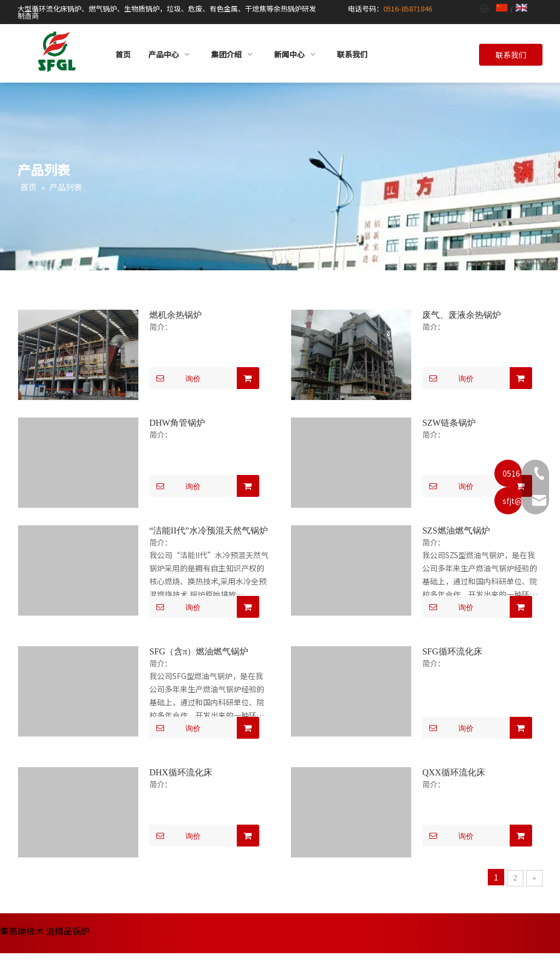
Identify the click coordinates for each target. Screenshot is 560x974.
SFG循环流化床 (452, 651)
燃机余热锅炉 (176, 315)
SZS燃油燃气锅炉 (456, 531)
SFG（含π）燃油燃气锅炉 (199, 651)
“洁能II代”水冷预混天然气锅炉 (209, 531)
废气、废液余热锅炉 (462, 315)
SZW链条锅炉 (449, 423)
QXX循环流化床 (454, 772)
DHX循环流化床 (181, 772)
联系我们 (511, 55)
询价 (175, 378)
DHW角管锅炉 (177, 423)
